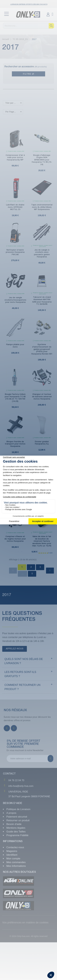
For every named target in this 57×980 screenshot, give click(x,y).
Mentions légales (16, 828)
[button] (15, 649)
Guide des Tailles (16, 832)
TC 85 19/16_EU (20, 39)
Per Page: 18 (11, 112)
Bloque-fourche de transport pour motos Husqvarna (15, 444)
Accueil (6, 39)
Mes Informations (16, 866)
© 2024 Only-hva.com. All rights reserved (29, 936)
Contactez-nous (15, 847)
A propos (11, 813)
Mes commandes (16, 862)
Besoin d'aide (14, 824)
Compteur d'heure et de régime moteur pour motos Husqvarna (15, 539)
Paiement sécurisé (17, 817)
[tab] (28, 661)
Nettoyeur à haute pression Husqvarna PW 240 (15, 252)
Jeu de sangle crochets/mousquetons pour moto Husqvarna (15, 300)
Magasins (12, 851)
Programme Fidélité (17, 835)
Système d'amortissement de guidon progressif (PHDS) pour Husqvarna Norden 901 (42, 349)
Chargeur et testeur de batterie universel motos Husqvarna (42, 397)
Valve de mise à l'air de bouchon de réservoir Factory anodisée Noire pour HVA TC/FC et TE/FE (42, 541)
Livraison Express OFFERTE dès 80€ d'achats (29, 4)
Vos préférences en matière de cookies (25, 923)
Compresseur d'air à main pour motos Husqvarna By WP (15, 158)
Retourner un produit (18, 820)
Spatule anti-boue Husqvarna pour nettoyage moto (15, 491)
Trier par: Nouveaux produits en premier (14, 103)
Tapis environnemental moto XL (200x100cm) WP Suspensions (42, 207)
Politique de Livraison (18, 809)
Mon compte (13, 859)
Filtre (29, 74)
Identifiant (12, 855)
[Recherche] (28, 26)
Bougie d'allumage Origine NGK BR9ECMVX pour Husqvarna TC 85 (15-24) (42, 160)
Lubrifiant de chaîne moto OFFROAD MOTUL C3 (15, 207)
